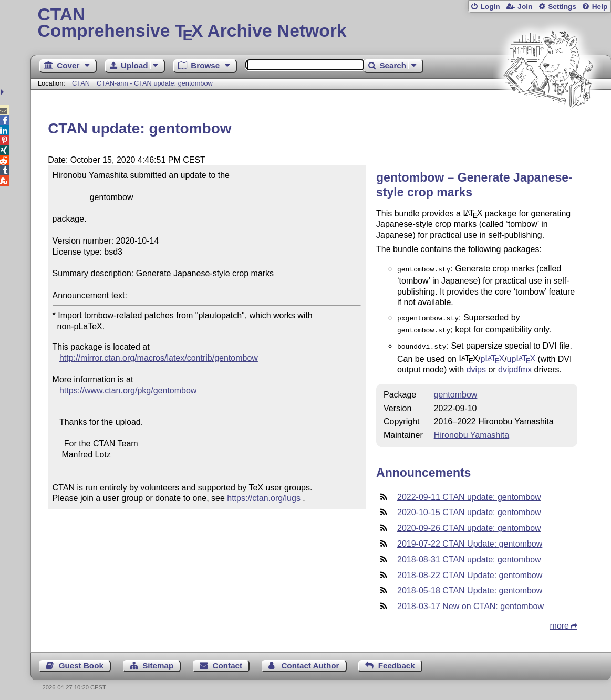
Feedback (397, 661)
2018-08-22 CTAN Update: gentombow (470, 571)
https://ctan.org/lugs (264, 498)
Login (490, 7)
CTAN (81, 83)
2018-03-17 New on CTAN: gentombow (470, 602)
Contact (228, 661)
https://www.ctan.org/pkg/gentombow (128, 390)
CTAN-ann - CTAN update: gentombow (155, 83)
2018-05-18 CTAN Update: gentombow (470, 586)
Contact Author (310, 661)
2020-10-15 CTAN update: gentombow (469, 508)
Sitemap (158, 661)
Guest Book (81, 661)
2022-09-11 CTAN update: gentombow (469, 493)
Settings (562, 7)
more (560, 621)
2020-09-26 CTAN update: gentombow (469, 524)
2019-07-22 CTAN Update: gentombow (470, 540)
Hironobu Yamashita (472, 431)
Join (525, 7)
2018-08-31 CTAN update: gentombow (469, 555)
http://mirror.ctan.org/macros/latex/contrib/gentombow (159, 358)
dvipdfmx (515, 365)
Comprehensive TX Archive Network (320, 24)
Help (600, 7)
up (521, 354)
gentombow (456, 390)
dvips (476, 365)
